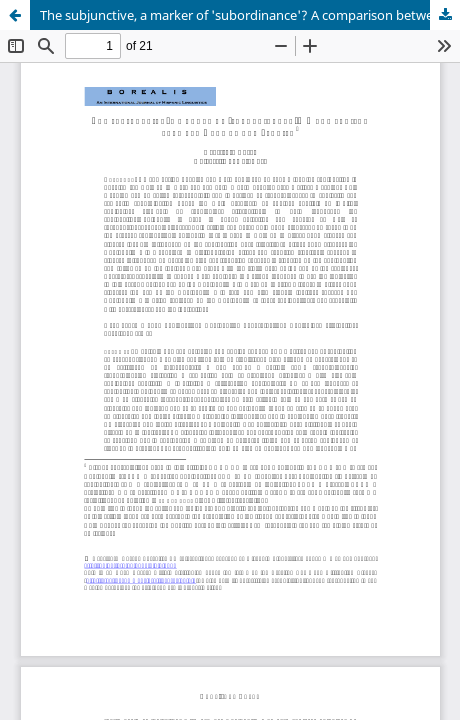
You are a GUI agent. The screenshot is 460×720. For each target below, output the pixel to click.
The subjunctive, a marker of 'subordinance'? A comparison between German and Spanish (250, 15)
